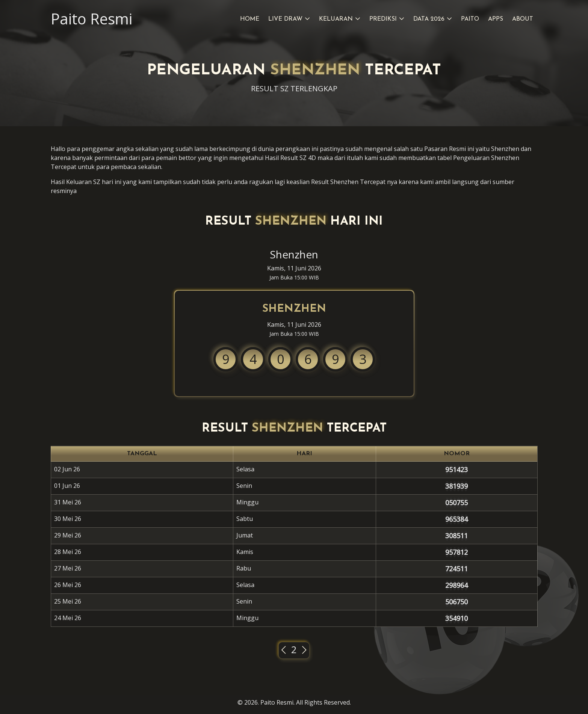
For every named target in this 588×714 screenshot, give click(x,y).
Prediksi (383, 19)
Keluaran (336, 19)
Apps (496, 19)
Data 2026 (429, 19)
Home (250, 19)
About (523, 19)
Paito (470, 19)
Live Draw (285, 19)
